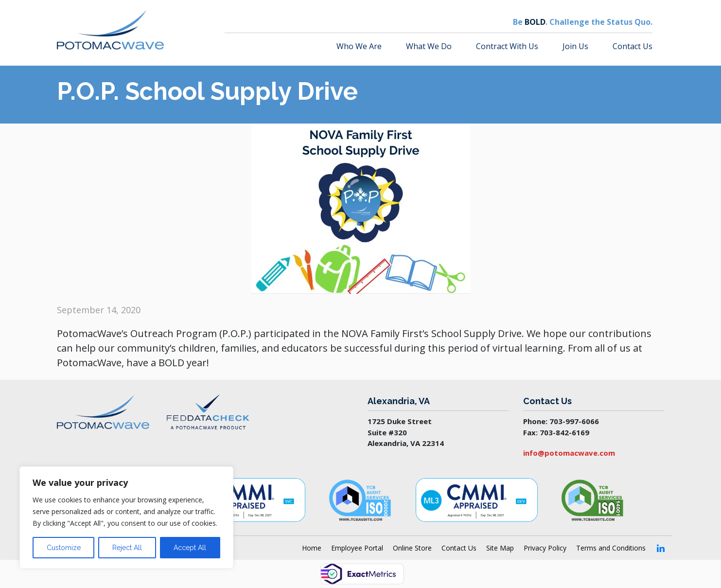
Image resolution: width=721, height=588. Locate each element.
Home (312, 548)
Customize (64, 548)
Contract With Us (507, 46)
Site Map (500, 548)
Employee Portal (357, 548)
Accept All (190, 548)
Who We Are (359, 46)
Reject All (127, 548)
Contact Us (633, 46)
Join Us (575, 46)
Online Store (412, 548)
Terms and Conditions (611, 548)
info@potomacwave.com (569, 453)
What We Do (429, 46)
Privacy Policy (545, 548)
